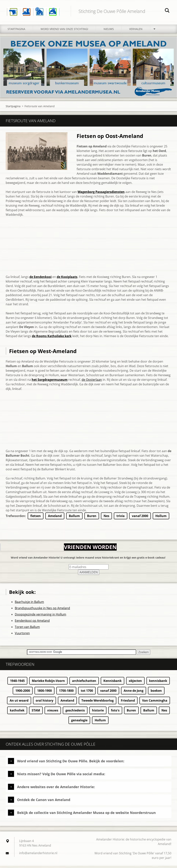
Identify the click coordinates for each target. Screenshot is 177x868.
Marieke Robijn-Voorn (48, 683)
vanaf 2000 (140, 518)
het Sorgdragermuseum (50, 382)
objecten (135, 683)
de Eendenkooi (41, 279)
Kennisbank (112, 683)
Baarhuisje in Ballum (29, 604)
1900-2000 (23, 693)
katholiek (17, 713)
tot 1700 (87, 693)
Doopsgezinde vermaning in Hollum (41, 617)
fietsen (36, 518)
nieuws (53, 713)
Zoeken (167, 11)
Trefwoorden (15, 518)
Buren (92, 518)
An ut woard (19, 703)
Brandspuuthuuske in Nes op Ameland (42, 610)
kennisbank (158, 683)
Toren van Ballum (27, 629)
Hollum (161, 518)
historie (98, 713)
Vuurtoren (22, 635)
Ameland (55, 518)
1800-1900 (44, 693)
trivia (121, 518)
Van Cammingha (155, 703)
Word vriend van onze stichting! (64, 31)
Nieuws (109, 31)
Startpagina (16, 31)
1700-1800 (66, 693)
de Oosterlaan (92, 382)
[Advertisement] (88, 250)
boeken (156, 693)
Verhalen (136, 31)
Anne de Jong (134, 693)
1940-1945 (17, 683)
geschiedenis (75, 713)
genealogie (79, 722)
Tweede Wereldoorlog (98, 703)
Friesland (128, 703)
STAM (36, 713)
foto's (115, 713)
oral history (44, 703)
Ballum (74, 518)
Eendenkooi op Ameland (32, 623)
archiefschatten (84, 683)
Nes (106, 518)
